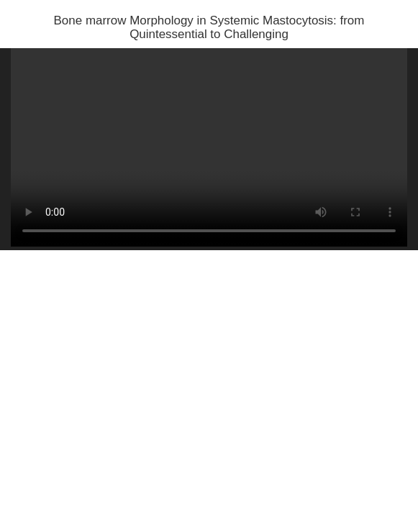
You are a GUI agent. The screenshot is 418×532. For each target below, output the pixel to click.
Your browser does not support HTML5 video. (209, 147)
